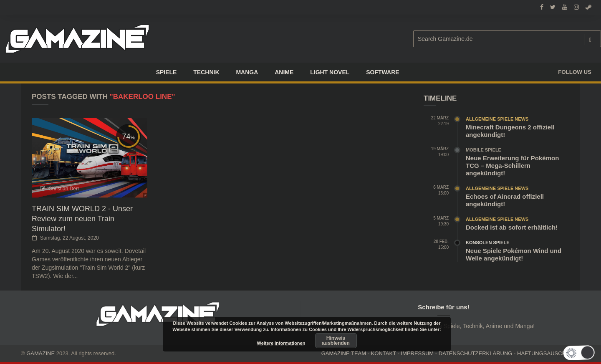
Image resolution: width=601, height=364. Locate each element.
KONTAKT (384, 353)
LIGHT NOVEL (330, 72)
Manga (247, 72)
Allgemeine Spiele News (497, 119)
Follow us (575, 72)
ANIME (284, 72)
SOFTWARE (383, 72)
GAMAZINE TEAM (344, 353)
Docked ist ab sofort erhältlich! (512, 227)
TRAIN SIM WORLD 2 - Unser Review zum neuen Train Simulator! (82, 219)
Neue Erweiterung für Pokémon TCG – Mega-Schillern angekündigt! (512, 166)
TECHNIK (206, 72)
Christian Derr (64, 189)
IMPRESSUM (417, 353)
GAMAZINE (40, 353)
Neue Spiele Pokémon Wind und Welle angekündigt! (514, 254)
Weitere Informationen (281, 343)
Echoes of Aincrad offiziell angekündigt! (505, 200)
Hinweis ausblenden (336, 341)
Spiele (167, 72)
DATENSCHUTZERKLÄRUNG (476, 353)
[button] (580, 353)
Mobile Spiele (484, 150)
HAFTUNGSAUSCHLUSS (549, 353)
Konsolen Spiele (488, 243)
